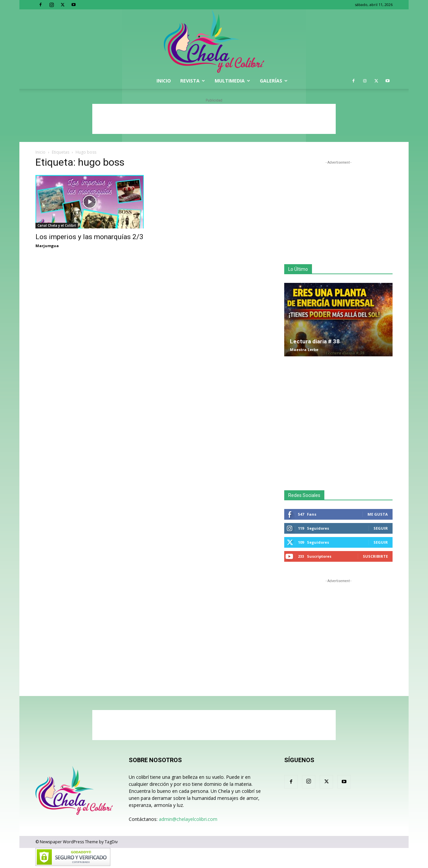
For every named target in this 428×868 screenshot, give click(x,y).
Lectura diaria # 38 (315, 341)
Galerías (274, 81)
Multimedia (232, 81)
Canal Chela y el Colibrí (57, 225)
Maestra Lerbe (304, 350)
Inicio (164, 81)
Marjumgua (47, 246)
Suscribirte (375, 556)
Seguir (381, 528)
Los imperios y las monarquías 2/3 (89, 237)
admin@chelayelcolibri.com (188, 819)
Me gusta (378, 514)
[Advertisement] (214, 119)
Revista (193, 81)
